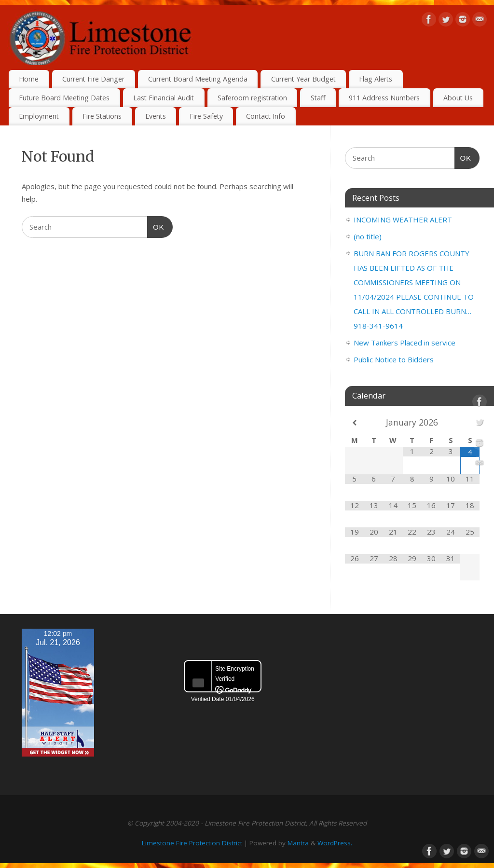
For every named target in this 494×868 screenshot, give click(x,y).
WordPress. (335, 843)
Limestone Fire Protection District (192, 843)
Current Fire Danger (93, 79)
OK (156, 226)
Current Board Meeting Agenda (198, 79)
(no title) (368, 236)
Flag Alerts (376, 79)
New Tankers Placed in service (405, 343)
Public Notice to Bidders (394, 359)
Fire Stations (102, 116)
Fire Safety (206, 116)
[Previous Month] (355, 423)
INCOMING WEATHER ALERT (403, 220)
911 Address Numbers (384, 98)
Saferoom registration (252, 98)
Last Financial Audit (164, 98)
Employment (39, 116)
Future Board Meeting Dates (64, 98)
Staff (318, 98)
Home (29, 79)
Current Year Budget (303, 79)
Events (156, 116)
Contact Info (266, 116)
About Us (458, 98)
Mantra (298, 843)
